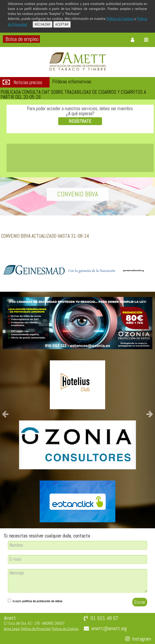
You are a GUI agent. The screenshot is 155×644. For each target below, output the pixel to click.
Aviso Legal (12, 629)
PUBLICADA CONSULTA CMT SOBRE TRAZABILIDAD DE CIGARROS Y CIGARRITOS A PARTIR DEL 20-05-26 (73, 95)
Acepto (37, 601)
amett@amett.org (109, 628)
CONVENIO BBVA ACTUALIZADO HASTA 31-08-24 (45, 236)
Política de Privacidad (36, 629)
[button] (12, 410)
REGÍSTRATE (80, 121)
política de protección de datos (42, 601)
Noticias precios (28, 83)
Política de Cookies (120, 19)
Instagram (142, 639)
